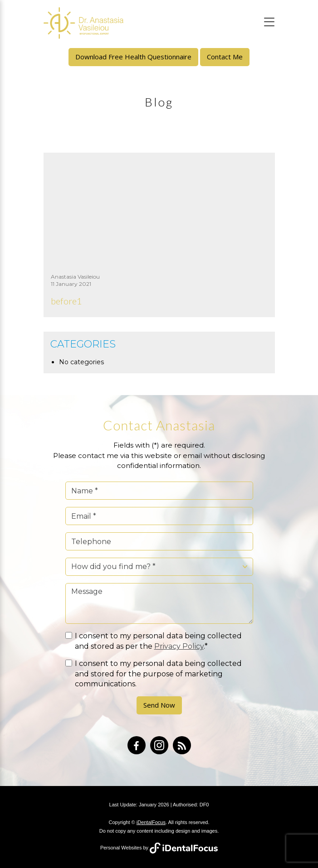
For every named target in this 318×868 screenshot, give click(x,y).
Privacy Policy (179, 646)
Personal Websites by (159, 848)
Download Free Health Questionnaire (133, 57)
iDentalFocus (151, 822)
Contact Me (225, 57)
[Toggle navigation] (269, 22)
